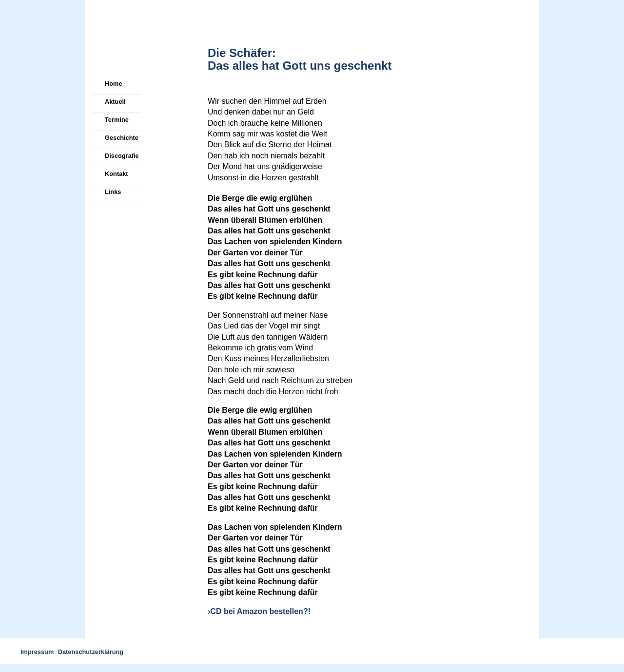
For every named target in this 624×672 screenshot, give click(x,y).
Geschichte (122, 138)
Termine (117, 120)
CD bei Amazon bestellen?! (260, 611)
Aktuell (115, 102)
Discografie (122, 156)
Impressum (37, 652)
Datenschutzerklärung (91, 652)
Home (114, 84)
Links (113, 192)
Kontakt (117, 174)
